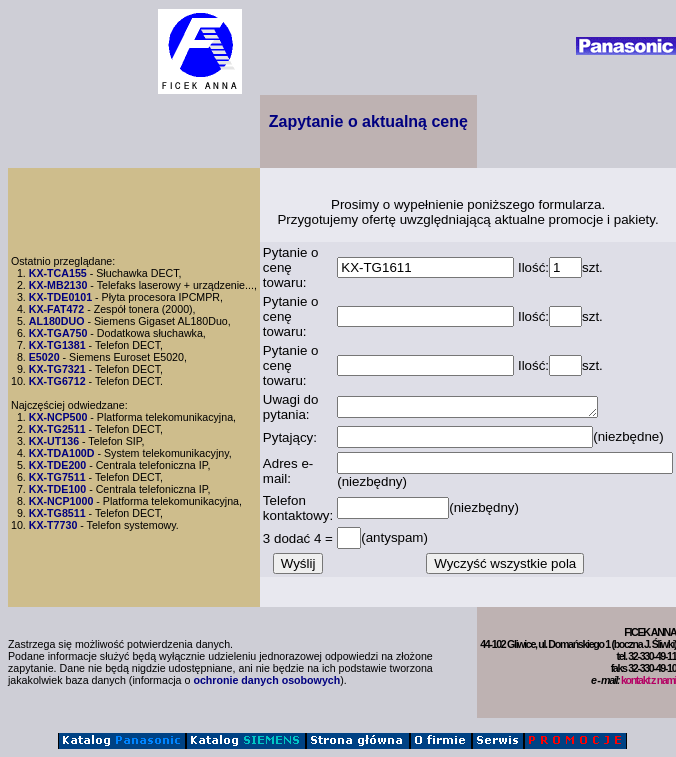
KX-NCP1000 (61, 501)
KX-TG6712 (57, 381)
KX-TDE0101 (60, 297)
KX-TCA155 (58, 273)
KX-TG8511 (57, 513)
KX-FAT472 (56, 309)
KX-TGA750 (58, 333)
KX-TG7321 (57, 369)
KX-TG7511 (57, 477)
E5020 (44, 357)
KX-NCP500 (58, 417)
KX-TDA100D (62, 453)
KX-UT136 (54, 441)
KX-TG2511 (57, 429)
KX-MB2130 (58, 285)
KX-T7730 (53, 525)
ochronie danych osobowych (266, 680)
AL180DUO (57, 321)
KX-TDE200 (57, 465)
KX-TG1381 (57, 345)
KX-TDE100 (57, 489)
